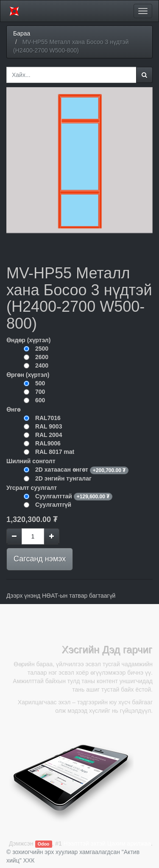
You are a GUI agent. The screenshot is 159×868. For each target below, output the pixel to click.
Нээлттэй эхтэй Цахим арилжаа (107, 843)
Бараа (22, 33)
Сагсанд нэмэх (40, 559)
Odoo (43, 844)
